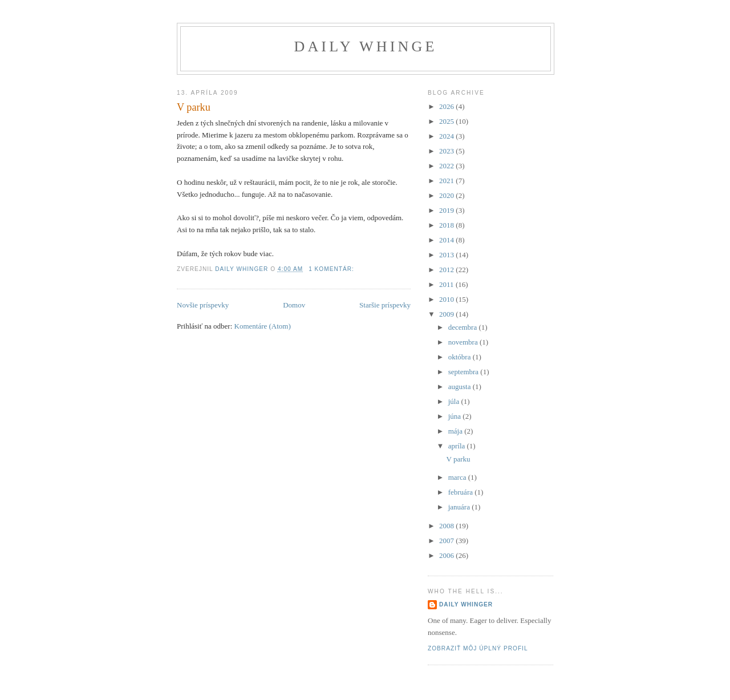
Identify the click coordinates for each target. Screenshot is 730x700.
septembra (465, 372)
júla (455, 401)
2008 (447, 526)
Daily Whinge (365, 46)
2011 (447, 284)
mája (457, 431)
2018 (447, 225)
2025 (447, 121)
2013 (447, 255)
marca (458, 477)
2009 (447, 314)
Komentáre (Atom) (263, 326)
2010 (447, 299)
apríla (458, 446)
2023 (447, 151)
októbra (461, 357)
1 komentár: (332, 269)
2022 (447, 166)
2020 (447, 195)
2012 (447, 270)
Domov (294, 305)
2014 (447, 240)
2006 (447, 555)
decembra (464, 327)
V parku (194, 107)
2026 (447, 106)
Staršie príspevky (385, 305)
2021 (447, 181)
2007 (447, 541)
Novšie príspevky (203, 305)
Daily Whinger (466, 604)
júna (456, 416)
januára (460, 507)
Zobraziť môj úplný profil (478, 648)
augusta (461, 387)
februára (462, 492)
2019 (447, 210)
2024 (447, 136)
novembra (464, 342)
